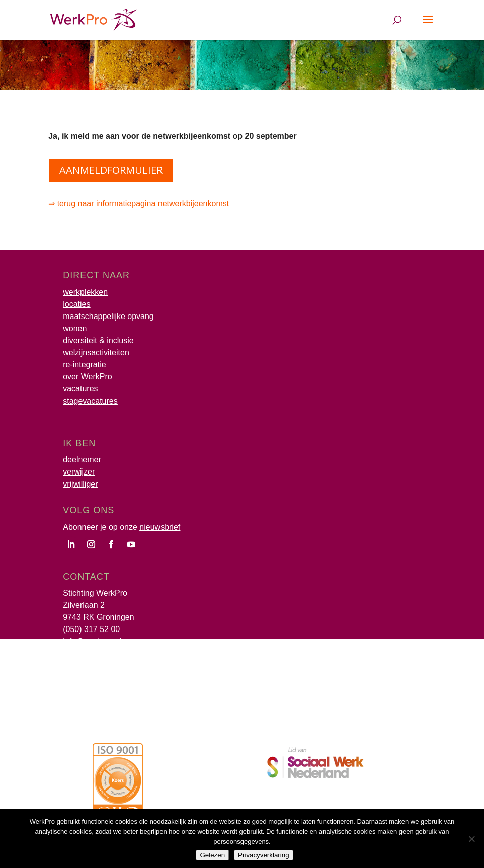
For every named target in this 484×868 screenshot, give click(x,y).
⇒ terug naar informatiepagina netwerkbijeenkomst (140, 204)
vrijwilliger (80, 484)
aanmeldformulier (111, 170)
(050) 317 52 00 (91, 629)
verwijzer (79, 472)
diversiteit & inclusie (98, 340)
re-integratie (84, 365)
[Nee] (471, 839)
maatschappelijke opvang (108, 316)
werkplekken (85, 292)
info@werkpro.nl (92, 641)
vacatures (80, 389)
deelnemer (82, 460)
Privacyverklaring (263, 855)
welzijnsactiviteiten (96, 352)
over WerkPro (88, 377)
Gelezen (212, 855)
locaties (76, 304)
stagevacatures (90, 401)
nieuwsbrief (160, 527)
